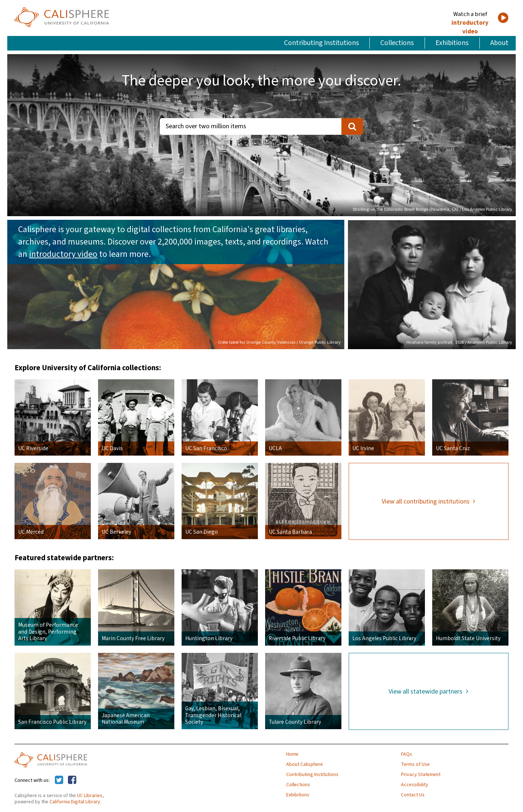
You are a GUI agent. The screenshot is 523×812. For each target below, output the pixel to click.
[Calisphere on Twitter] (59, 780)
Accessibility (415, 785)
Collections (397, 43)
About (499, 43)
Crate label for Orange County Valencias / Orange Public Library (279, 342)
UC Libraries (90, 796)
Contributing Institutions (321, 43)
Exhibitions (452, 43)
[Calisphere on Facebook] (72, 780)
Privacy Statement (421, 775)
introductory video (470, 27)
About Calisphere (305, 764)
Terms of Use (415, 764)
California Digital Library (75, 802)
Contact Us (413, 795)
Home (292, 754)
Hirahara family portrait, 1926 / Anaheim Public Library (459, 342)
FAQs (407, 754)
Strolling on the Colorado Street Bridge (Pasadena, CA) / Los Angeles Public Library (432, 209)
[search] (352, 126)
